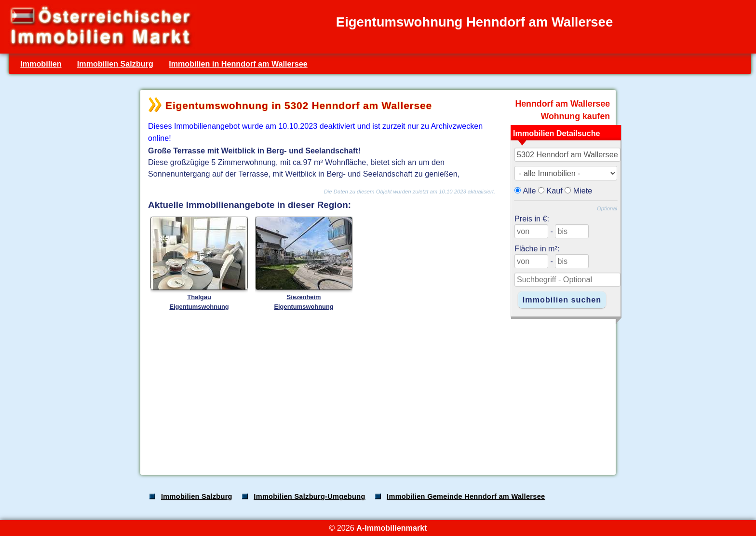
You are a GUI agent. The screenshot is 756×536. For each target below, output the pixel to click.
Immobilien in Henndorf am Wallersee (238, 64)
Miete (583, 191)
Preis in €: (532, 219)
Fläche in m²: (537, 248)
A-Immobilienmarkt (391, 528)
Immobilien (41, 64)
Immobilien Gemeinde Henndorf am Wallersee (466, 496)
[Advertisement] (377, 392)
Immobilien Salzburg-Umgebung (309, 496)
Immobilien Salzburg (115, 64)
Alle (530, 191)
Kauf (555, 191)
